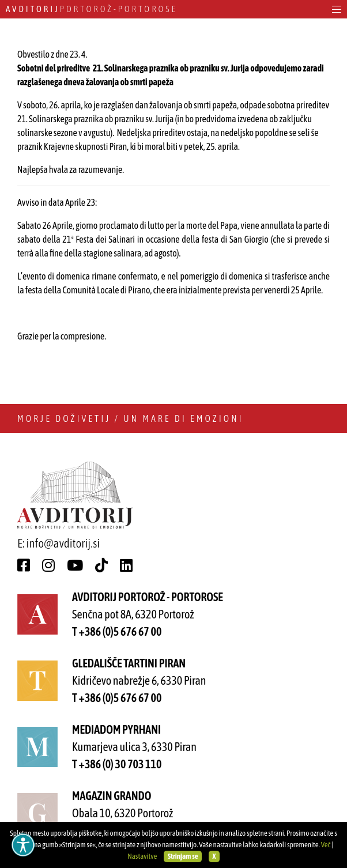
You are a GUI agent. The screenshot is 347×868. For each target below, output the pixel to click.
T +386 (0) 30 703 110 (117, 764)
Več (326, 845)
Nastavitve (142, 856)
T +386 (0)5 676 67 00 (117, 631)
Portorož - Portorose (92, 9)
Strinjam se (183, 856)
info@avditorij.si (63, 543)
